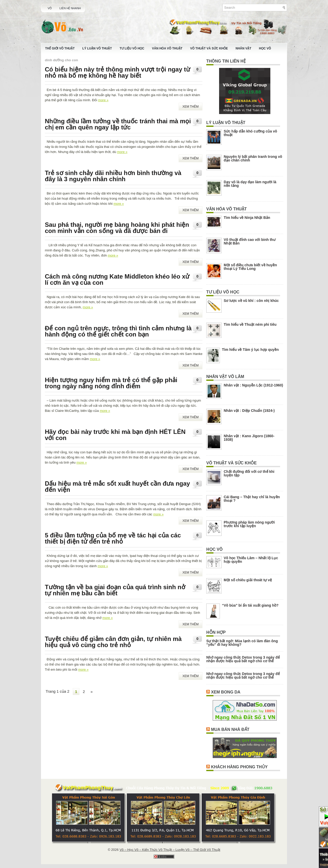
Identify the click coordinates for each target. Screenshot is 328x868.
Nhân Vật (243, 48)
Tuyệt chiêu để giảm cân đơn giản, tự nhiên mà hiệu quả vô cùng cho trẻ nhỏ (113, 642)
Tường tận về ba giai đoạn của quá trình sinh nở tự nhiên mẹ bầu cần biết (115, 590)
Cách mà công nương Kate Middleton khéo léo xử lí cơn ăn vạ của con (117, 279)
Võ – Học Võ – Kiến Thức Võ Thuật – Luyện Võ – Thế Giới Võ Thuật (170, 850)
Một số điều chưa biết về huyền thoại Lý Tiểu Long (250, 267)
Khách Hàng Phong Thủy (239, 767)
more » (103, 100)
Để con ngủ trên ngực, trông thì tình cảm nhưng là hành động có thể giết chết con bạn (118, 331)
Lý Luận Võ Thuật (97, 48)
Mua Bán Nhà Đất (230, 729)
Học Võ (265, 48)
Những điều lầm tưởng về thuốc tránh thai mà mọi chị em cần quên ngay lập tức (118, 124)
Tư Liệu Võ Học (132, 48)
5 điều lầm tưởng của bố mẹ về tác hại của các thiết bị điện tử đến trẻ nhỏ (113, 538)
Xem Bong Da (226, 692)
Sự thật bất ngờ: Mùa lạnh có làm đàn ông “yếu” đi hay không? (242, 643)
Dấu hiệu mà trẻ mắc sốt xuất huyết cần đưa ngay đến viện (117, 487)
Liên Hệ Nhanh (70, 8)
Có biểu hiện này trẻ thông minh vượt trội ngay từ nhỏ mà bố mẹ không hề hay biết (117, 72)
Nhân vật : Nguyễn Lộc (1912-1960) (253, 385)
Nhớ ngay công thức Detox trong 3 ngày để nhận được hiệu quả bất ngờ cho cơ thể (243, 659)
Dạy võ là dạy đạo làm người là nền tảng (250, 184)
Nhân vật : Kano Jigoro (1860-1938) (249, 438)
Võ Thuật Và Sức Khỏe (209, 48)
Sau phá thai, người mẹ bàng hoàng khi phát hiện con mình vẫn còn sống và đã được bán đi (117, 228)
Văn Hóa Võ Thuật (167, 48)
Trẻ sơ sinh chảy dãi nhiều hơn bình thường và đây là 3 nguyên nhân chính (113, 176)
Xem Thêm (191, 107)
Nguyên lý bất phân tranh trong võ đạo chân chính (253, 158)
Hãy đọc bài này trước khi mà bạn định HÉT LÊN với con (115, 435)
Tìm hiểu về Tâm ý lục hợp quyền (250, 350)
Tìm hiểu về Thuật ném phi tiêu (250, 324)
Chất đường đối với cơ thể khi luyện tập (249, 473)
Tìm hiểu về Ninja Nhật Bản (247, 218)
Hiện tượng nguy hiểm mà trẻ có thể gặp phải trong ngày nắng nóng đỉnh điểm (111, 383)
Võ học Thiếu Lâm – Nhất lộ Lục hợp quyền (251, 560)
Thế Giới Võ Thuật (60, 48)
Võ (50, 8)
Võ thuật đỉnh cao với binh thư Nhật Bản (250, 241)
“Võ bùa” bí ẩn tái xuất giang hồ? (250, 605)
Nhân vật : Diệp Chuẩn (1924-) (249, 411)
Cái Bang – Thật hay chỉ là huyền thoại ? (252, 499)
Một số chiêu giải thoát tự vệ (248, 580)
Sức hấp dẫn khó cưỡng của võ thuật (250, 133)
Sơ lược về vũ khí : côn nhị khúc (251, 301)
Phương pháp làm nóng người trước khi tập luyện (249, 524)
